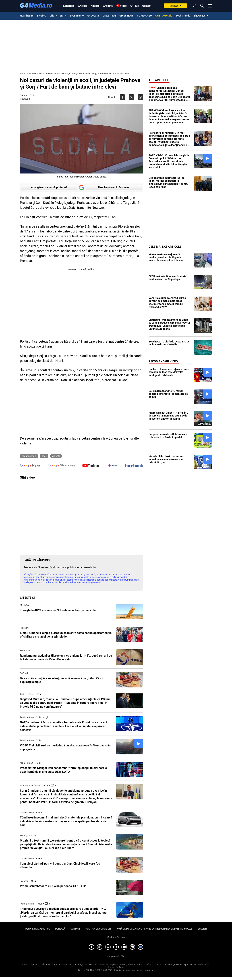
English (202, 929)
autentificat (48, 567)
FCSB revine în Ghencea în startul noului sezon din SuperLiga (168, 278)
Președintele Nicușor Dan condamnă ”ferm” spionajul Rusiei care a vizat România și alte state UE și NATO (63, 770)
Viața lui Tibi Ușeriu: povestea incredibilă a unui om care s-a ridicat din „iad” (166, 459)
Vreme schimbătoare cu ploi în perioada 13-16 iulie (53, 886)
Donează (175, 6)
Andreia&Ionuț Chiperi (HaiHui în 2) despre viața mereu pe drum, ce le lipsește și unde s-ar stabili (169, 416)
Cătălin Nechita (28, 813)
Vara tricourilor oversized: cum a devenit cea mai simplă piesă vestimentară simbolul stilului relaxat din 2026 (167, 303)
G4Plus (134, 6)
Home (23, 74)
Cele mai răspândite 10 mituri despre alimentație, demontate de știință (168, 394)
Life (52, 16)
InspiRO (42, 16)
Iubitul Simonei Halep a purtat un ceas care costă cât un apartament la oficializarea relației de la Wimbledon (66, 635)
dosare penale (29, 456)
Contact (147, 6)
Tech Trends (183, 16)
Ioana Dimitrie (27, 904)
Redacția (25, 99)
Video (123, 6)
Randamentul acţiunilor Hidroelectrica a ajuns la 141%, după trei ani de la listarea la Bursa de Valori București (66, 658)
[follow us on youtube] (91, 466)
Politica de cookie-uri (99, 929)
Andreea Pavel (27, 694)
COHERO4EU (144, 16)
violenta (56, 456)
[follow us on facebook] (134, 466)
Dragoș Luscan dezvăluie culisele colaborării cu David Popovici (168, 436)
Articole (83, 6)
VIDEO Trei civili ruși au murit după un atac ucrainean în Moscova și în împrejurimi (65, 747)
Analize (95, 6)
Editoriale (69, 6)
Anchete (108, 6)
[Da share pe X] (131, 97)
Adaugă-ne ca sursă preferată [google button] (49, 187)
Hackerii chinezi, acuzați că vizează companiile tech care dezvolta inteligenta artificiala (169, 372)
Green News (126, 16)
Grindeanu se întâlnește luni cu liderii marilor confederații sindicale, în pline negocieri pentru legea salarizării (168, 182)
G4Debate (93, 16)
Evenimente (77, 16)
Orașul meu (109, 16)
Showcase (200, 16)
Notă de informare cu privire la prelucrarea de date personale (155, 929)
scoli (44, 456)
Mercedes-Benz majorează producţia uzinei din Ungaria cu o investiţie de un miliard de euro (167, 258)
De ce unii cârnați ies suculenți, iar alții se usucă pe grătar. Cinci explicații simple (61, 680)
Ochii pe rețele (164, 16)
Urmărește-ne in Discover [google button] (114, 187)
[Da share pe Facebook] (122, 97)
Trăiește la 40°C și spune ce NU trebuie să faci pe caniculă (58, 610)
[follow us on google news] (30, 466)
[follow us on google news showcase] (61, 466)
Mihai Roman (26, 763)
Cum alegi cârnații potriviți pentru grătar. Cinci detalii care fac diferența (60, 865)
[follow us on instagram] (112, 466)
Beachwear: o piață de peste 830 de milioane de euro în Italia (169, 343)
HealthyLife (27, 16)
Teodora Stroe (27, 717)
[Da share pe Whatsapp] (140, 97)
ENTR (63, 16)
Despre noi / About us (38, 929)
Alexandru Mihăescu (30, 786)
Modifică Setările (116, 937)
